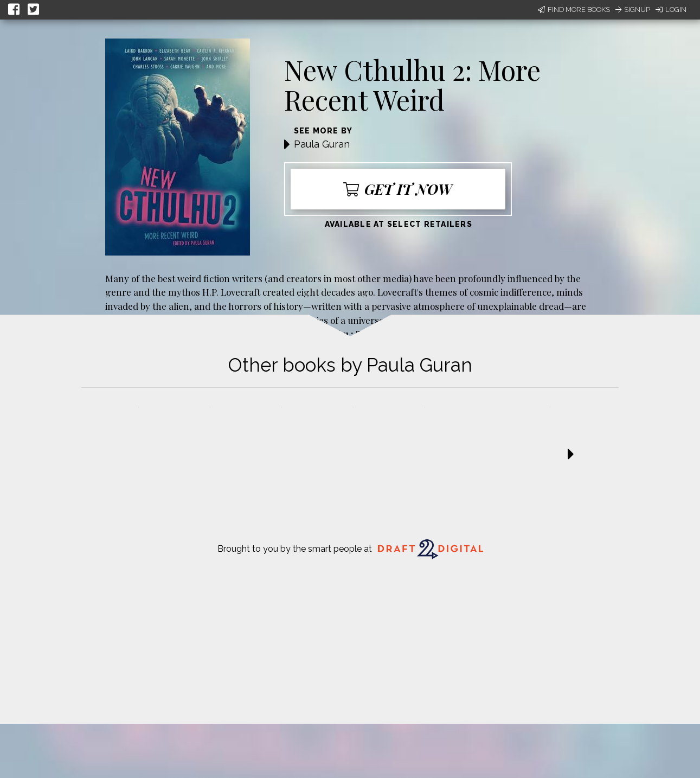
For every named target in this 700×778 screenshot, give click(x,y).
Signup (633, 9)
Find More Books (574, 9)
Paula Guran (322, 144)
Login (671, 9)
